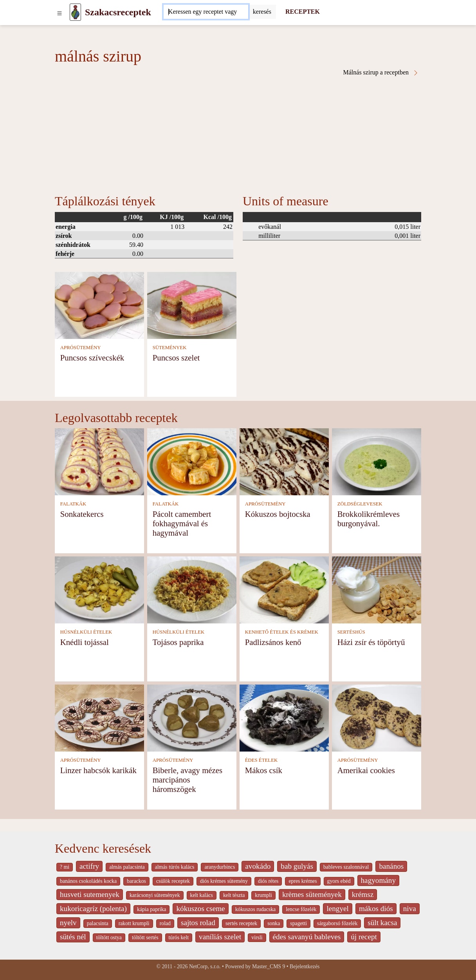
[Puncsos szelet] (192, 305)
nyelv (68, 923)
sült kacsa (382, 923)
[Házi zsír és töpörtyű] (377, 589)
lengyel (337, 908)
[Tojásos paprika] (192, 589)
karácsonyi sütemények (155, 895)
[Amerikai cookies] (377, 717)
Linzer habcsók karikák (98, 770)
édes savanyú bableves (307, 937)
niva (410, 908)
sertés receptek (241, 923)
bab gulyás (297, 866)
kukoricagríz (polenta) (93, 908)
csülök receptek (173, 881)
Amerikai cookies (366, 770)
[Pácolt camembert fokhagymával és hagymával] (192, 461)
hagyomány (379, 880)
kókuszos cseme (200, 908)
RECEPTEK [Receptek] (303, 12)
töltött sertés (145, 937)
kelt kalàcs (202, 895)
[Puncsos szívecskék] (99, 305)
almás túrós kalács (175, 867)
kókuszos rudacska (255, 909)
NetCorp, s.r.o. (205, 966)
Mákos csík (264, 770)
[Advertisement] (238, 135)
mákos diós (376, 908)
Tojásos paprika (178, 642)
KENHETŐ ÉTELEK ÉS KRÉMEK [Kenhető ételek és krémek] (282, 632)
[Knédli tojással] (99, 589)
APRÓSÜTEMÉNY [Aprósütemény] (81, 348)
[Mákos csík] (284, 717)
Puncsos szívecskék (92, 358)
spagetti (298, 923)
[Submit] (262, 12)
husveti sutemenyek (90, 894)
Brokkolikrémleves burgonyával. (369, 519)
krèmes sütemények (312, 894)
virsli (257, 937)
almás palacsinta (127, 867)
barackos (136, 881)
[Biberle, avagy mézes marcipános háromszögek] (192, 717)
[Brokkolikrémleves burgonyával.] (377, 461)
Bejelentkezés (305, 966)
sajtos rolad (198, 923)
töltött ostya (109, 937)
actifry (89, 866)
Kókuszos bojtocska (278, 514)
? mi (65, 867)
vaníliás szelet (220, 937)
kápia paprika (151, 909)
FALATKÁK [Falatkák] (73, 504)
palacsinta (98, 923)
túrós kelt (179, 937)
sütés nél (73, 937)
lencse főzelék (301, 909)
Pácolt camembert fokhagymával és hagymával (182, 523)
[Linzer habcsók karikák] (99, 717)
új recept (364, 937)
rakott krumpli (134, 923)
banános (391, 866)
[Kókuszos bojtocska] (284, 461)
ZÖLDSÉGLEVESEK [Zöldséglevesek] (360, 504)
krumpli (263, 895)
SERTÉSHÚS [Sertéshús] (351, 632)
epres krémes (303, 881)
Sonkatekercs (82, 514)
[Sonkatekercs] (99, 461)
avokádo (258, 866)
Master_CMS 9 (269, 966)
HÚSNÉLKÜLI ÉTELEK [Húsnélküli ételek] (86, 632)
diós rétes (268, 881)
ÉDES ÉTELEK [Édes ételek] (261, 760)
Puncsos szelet (176, 358)
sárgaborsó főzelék (337, 923)
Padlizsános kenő (273, 642)
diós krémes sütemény (224, 881)
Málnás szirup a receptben (381, 72)
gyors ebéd (339, 881)
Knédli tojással (85, 642)
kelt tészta (234, 895)
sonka (274, 923)
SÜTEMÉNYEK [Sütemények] (170, 348)
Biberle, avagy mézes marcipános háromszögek (188, 780)
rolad (165, 923)
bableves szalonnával (346, 867)
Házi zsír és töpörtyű (371, 642)
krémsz (363, 894)
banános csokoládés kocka (88, 881)
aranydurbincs (220, 867)
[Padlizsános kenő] (284, 589)
